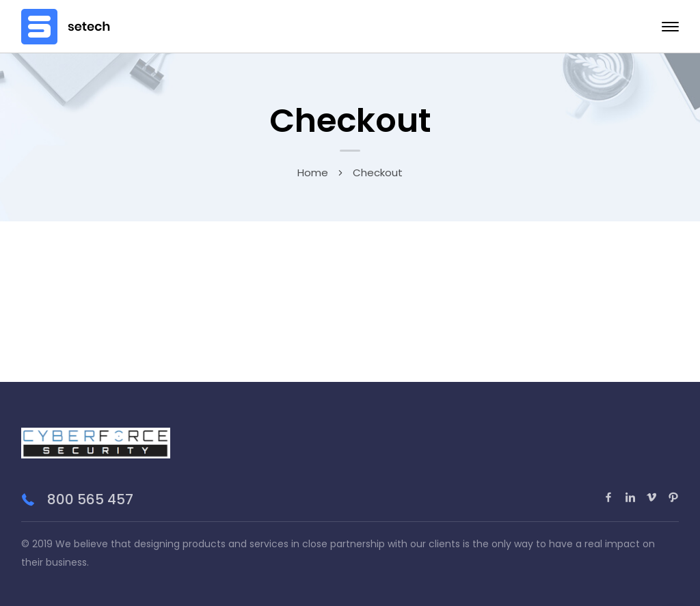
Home (313, 173)
